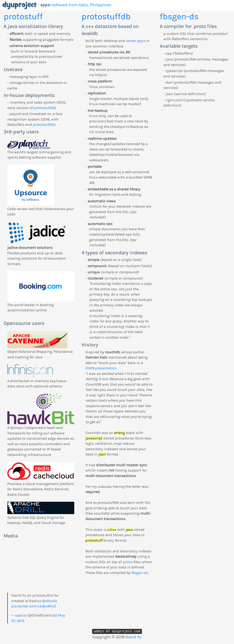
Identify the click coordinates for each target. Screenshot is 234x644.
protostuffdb (44, 108)
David (131, 637)
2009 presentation (101, 368)
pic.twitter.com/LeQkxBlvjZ (34, 606)
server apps (136, 41)
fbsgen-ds (140, 573)
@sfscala (50, 601)
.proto (127, 562)
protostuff (23, 16)
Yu (139, 637)
